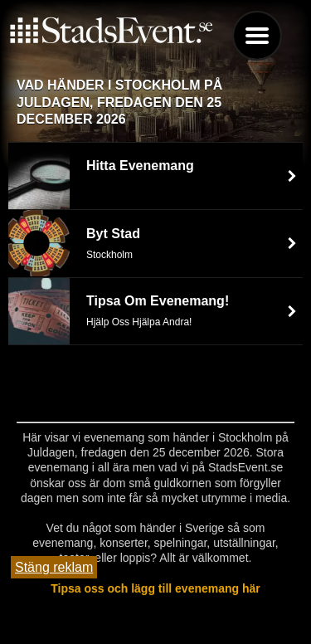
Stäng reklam (54, 567)
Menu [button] (257, 36)
